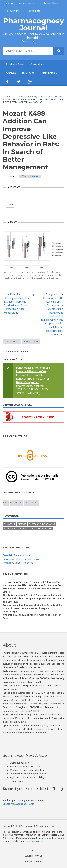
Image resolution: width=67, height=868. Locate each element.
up (33, 294)
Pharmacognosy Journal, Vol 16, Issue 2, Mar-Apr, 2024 (37, 97)
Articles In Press (15, 65)
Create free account (14, 804)
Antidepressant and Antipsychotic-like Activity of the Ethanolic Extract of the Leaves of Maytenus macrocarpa (32, 608)
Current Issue (38, 65)
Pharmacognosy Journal (33, 24)
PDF (25, 393)
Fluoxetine (10, 524)
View (13, 176)
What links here (30, 176)
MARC (27, 503)
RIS (32, 503)
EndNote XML (16, 503)
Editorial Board (52, 4)
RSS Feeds (28, 73)
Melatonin (9, 528)
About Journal (27, 4)
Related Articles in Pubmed (18, 563)
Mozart (22, 524)
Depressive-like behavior (42, 524)
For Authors (13, 11)
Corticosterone (26, 528)
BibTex (27, 342)
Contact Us (34, 11)
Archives (11, 73)
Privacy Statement (34, 862)
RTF (36, 503)
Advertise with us (34, 856)
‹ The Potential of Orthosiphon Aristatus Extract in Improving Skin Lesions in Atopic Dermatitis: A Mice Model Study (16, 303)
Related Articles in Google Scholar (22, 559)
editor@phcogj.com (35, 841)
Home (9, 4)
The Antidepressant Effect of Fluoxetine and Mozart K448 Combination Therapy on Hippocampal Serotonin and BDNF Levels (33, 599)
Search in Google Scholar (17, 555)
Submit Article (49, 73)
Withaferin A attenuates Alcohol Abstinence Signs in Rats (32, 616)
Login (31, 804)
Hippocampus (45, 528)
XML (36, 342)
